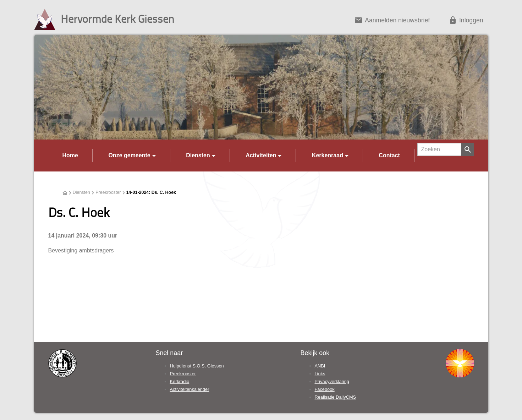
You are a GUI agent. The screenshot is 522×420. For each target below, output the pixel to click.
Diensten (198, 155)
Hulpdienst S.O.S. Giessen (197, 366)
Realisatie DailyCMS (336, 397)
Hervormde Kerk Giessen (117, 19)
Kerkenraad (328, 155)
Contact (389, 155)
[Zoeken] (439, 149)
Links (320, 374)
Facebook (325, 389)
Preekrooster (108, 192)
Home (70, 155)
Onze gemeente (129, 155)
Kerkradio (180, 381)
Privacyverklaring (332, 381)
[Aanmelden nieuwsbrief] (392, 22)
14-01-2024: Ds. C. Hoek (151, 192)
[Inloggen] (466, 22)
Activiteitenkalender (190, 389)
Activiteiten (261, 155)
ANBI (320, 366)
